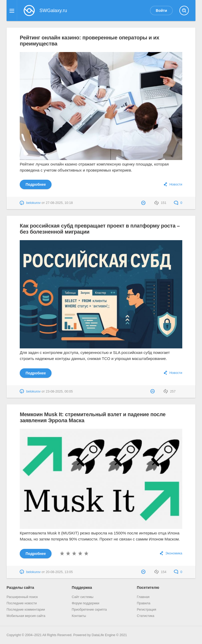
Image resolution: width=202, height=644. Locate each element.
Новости (176, 184)
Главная (143, 597)
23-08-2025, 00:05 (59, 391)
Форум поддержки (86, 603)
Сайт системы (83, 597)
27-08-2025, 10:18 (59, 203)
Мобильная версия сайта (26, 616)
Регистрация (147, 610)
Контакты (79, 616)
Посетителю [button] (148, 588)
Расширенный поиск (22, 597)
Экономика (174, 553)
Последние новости (22, 603)
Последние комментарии (26, 610)
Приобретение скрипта (89, 610)
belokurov (34, 203)
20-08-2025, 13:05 (59, 572)
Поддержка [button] (82, 588)
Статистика (145, 616)
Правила (143, 603)
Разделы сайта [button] (20, 588)
